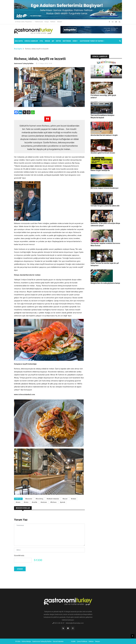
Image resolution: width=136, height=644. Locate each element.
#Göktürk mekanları (53, 499)
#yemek (63, 502)
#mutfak (34, 502)
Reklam (53, 22)
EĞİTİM (58, 41)
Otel (41, 41)
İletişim (60, 22)
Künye (47, 22)
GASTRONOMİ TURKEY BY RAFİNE (92, 41)
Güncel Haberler (31, 41)
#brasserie (29, 499)
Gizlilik (73, 641)
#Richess (53, 502)
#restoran (44, 502)
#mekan (74, 499)
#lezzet (65, 499)
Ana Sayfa (19, 41)
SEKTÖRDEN (67, 41)
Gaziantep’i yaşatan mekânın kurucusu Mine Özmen (116, 198)
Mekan (47, 41)
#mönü (26, 502)
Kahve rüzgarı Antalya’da (116, 141)
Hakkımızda (39, 22)
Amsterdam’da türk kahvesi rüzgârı (104, 120)
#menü (18, 502)
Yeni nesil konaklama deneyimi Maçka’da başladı (116, 100)
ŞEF (53, 41)
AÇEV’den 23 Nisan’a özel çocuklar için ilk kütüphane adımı (106, 71)
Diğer (75, 41)
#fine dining (39, 499)
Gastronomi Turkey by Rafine (24, 64)
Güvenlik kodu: (19, 556)
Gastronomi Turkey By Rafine (42, 641)
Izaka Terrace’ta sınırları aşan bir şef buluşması (117, 213)
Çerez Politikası (82, 641)
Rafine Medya (26, 641)
